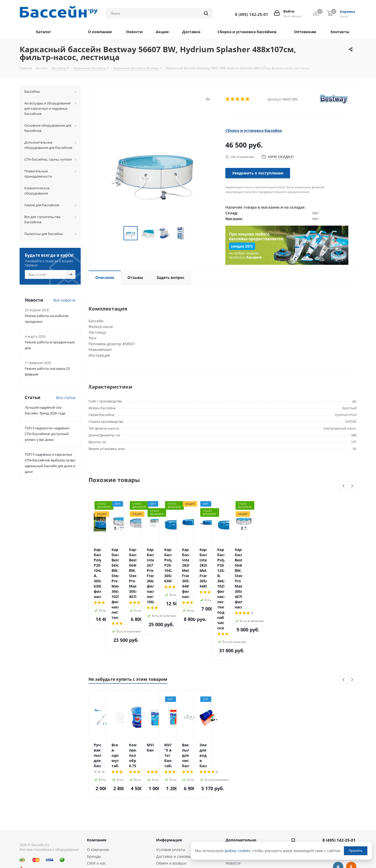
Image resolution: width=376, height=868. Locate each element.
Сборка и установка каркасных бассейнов (184, 827)
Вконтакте (338, 815)
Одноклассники (351, 815)
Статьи (232, 797)
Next (352, 486)
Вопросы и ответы (242, 804)
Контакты (96, 831)
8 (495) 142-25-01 (339, 788)
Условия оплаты (171, 797)
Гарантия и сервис (173, 818)
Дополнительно (241, 788)
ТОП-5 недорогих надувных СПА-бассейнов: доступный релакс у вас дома (47, 434)
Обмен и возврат (172, 811)
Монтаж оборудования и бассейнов (178, 845)
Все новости (64, 300)
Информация (169, 788)
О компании (98, 797)
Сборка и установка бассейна (254, 130)
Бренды (94, 804)
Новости (233, 811)
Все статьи (66, 398)
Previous (344, 486)
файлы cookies (237, 851)
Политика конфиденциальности (116, 825)
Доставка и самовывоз (176, 804)
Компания (97, 788)
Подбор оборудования (176, 836)
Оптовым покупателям (107, 818)
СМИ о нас (96, 811)
